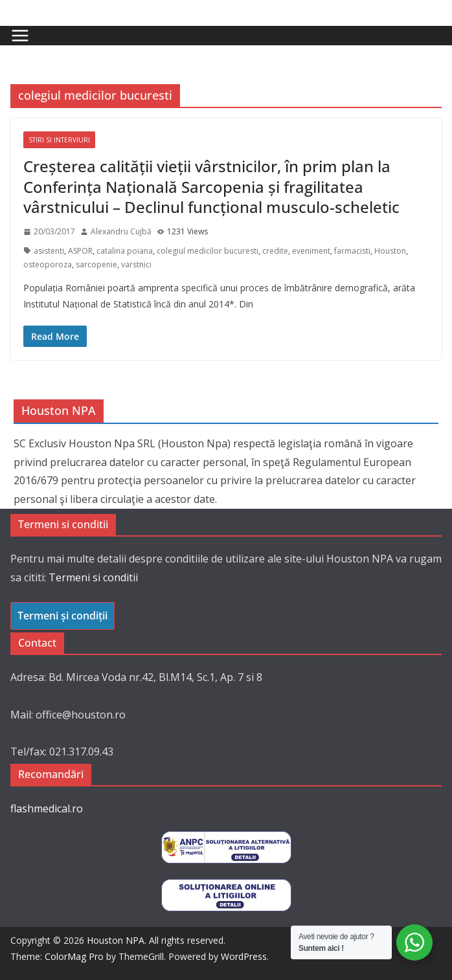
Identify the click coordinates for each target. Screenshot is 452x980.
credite (275, 251)
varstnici (136, 264)
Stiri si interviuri (59, 140)
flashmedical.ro (47, 808)
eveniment (311, 251)
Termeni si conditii (93, 577)
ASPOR (80, 251)
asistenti (49, 251)
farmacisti (352, 251)
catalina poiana (125, 251)
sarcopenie (96, 264)
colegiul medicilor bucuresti (208, 251)
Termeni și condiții (62, 616)
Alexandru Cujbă (121, 231)
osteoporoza (48, 264)
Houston (390, 251)
